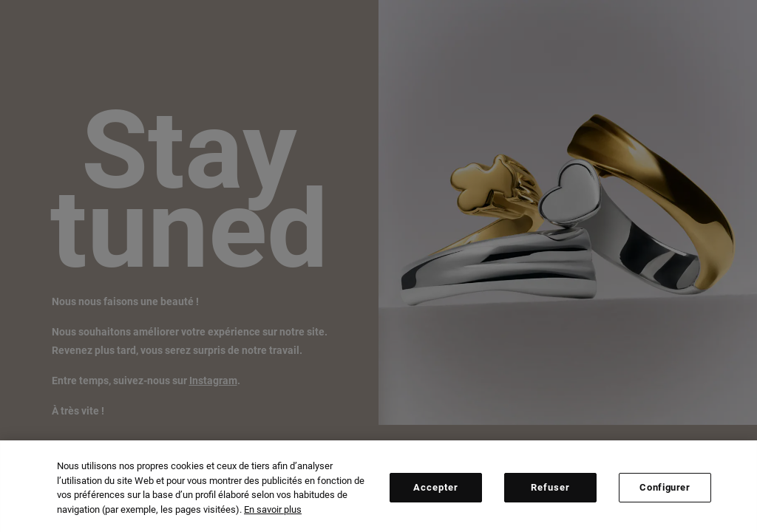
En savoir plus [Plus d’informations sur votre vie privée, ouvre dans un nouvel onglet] (273, 512)
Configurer (665, 490)
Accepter (436, 490)
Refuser (550, 490)
